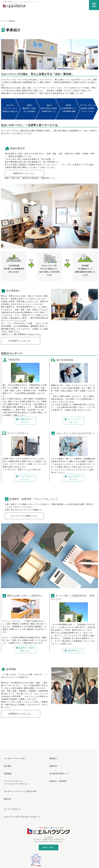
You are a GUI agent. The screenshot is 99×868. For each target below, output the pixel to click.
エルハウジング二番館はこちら (24, 518)
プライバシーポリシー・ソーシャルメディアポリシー (14, 774)
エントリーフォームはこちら (74, 423)
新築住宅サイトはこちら (24, 175)
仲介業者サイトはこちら (20, 343)
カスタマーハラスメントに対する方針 (18, 780)
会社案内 (6, 764)
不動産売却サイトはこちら (25, 423)
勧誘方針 (6, 784)
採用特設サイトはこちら (20, 716)
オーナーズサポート (11, 792)
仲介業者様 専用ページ (58, 768)
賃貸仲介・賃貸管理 (57, 773)
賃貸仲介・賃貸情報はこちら (25, 651)
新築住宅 (52, 764)
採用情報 (6, 768)
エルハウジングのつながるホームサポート (20, 796)
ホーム (4, 23)
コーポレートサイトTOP (13, 759)
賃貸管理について (74, 653)
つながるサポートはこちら (74, 480)
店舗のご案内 (48, 824)
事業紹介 (52, 759)
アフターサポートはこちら (25, 480)
